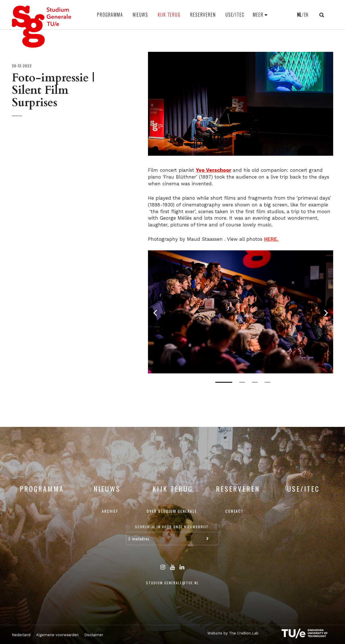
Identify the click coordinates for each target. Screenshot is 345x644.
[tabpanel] (241, 312)
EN (306, 15)
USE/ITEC (235, 15)
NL (299, 15)
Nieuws (141, 15)
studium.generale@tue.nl (172, 583)
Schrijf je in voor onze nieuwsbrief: (172, 527)
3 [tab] (255, 382)
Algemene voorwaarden (57, 635)
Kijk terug (169, 15)
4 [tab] (267, 382)
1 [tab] (224, 382)
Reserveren (203, 15)
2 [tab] (242, 382)
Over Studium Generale (172, 511)
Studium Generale (42, 27)
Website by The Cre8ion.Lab (233, 633)
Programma (110, 15)
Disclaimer (94, 635)
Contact (234, 511)
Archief (110, 511)
